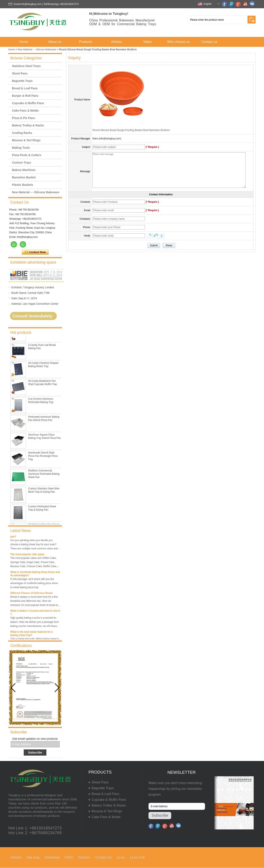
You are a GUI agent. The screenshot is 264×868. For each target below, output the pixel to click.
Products (85, 42)
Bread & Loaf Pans (25, 88)
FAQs (69, 857)
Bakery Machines (24, 170)
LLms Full (137, 857)
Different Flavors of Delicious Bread (31, 594)
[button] (57, 688)
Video (148, 42)
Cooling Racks (22, 133)
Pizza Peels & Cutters (27, 155)
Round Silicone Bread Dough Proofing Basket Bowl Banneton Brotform (131, 130)
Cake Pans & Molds (25, 111)
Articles (117, 42)
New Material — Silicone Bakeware (37, 49)
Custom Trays (22, 163)
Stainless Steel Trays (26, 66)
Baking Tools (21, 148)
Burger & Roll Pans (25, 96)
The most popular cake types (27, 556)
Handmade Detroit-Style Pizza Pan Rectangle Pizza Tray (43, 457)
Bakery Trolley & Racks (28, 125)
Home (24, 42)
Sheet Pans (20, 73)
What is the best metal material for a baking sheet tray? (31, 635)
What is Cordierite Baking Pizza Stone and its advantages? (35, 575)
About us (55, 42)
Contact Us (103, 857)
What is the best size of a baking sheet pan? (33, 536)
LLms (121, 857)
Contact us (209, 42)
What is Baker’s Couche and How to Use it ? (35, 614)
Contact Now (35, 252)
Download (52, 857)
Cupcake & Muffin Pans (28, 103)
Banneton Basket (24, 177)
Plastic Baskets (23, 185)
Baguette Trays (22, 81)
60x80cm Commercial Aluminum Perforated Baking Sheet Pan (44, 475)
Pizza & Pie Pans (23, 118)
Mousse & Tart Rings (26, 140)
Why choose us (178, 42)
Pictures (84, 857)
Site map (33, 857)
